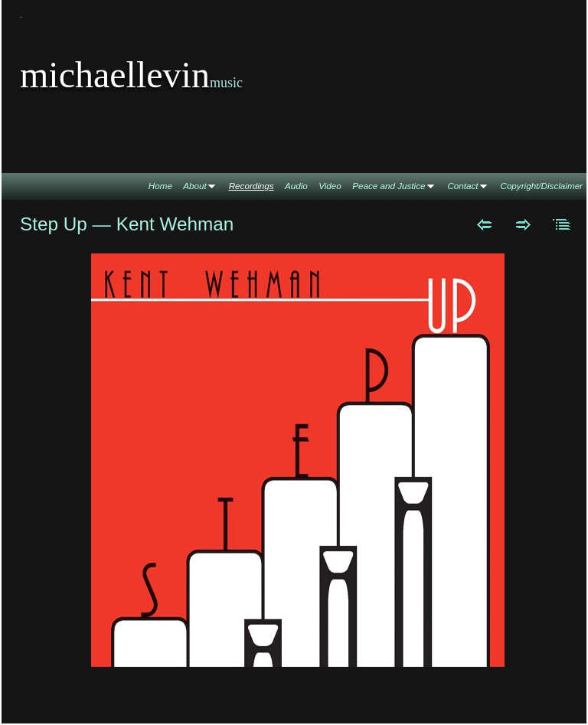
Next (523, 224)
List (562, 224)
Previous (484, 224)
